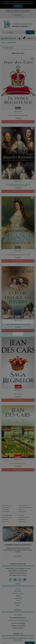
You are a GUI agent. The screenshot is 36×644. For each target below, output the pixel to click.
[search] (14, 32)
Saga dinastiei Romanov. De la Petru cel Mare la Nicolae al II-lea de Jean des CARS (18, 185)
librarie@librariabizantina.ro (18, 618)
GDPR (18, 601)
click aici (30, 4)
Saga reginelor (18, 394)
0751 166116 (9, 38)
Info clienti (18, 591)
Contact (18, 589)
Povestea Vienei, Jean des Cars (18, 463)
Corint (20, 112)
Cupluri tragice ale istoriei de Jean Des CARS (18, 324)
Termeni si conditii (18, 593)
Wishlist (18, 596)
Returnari (18, 603)
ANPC (18, 605)
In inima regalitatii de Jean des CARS (18, 115)
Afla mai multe (6, 512)
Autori (3, 42)
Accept (18, 6)
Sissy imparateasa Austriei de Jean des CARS (18, 255)
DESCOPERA (18, 556)
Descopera (18, 15)
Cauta (30, 32)
